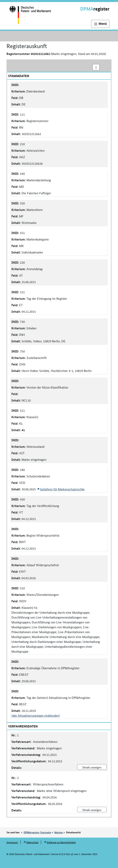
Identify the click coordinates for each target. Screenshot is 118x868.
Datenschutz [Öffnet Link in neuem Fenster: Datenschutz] (32, 842)
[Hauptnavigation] (100, 24)
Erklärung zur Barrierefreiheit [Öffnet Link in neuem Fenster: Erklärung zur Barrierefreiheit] (61, 842)
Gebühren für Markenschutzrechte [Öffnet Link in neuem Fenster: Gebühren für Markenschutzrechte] (62, 489)
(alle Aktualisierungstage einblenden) (36, 715)
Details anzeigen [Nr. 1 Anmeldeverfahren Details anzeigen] (92, 767)
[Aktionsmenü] (96, 67)
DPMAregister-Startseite (37, 832)
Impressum (12, 842)
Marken (59, 832)
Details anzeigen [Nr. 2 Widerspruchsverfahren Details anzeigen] (92, 810)
